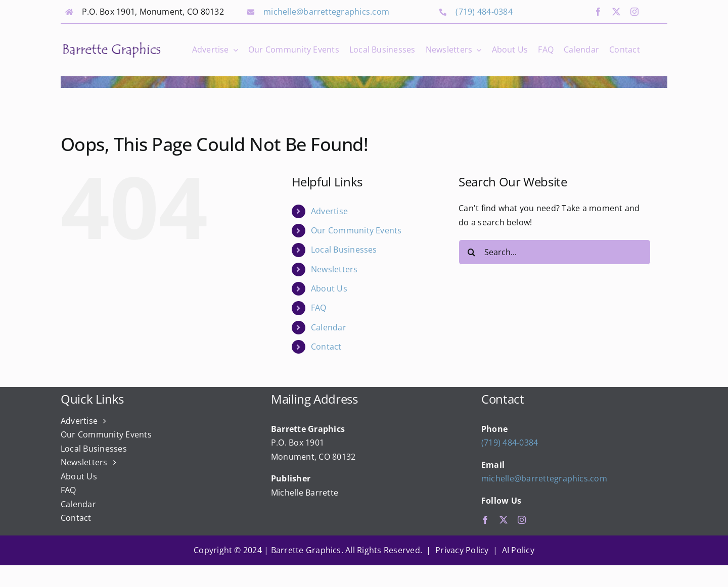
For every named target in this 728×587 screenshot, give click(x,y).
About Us (329, 288)
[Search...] (555, 252)
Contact (326, 347)
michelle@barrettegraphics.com (326, 12)
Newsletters (334, 269)
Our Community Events (356, 230)
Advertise (329, 211)
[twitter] (616, 12)
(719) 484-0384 (484, 12)
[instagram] (634, 12)
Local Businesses (344, 250)
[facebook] (598, 12)
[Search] (471, 252)
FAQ (319, 308)
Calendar (329, 327)
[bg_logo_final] (112, 44)
